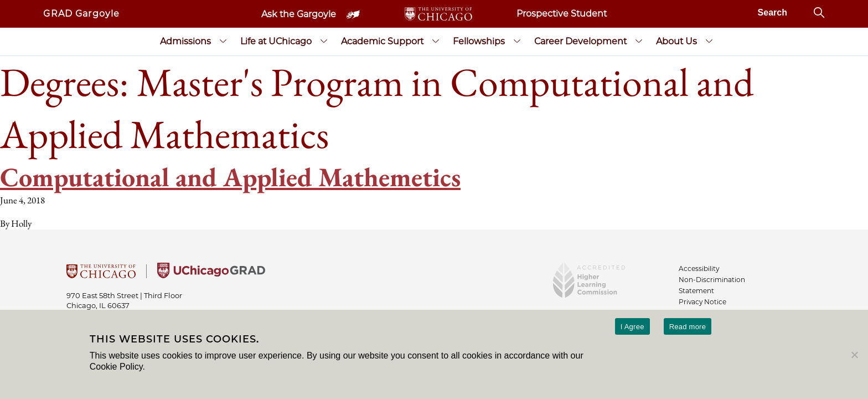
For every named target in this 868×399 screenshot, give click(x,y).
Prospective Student (562, 14)
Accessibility (699, 268)
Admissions (185, 41)
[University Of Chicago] (101, 275)
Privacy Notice (702, 302)
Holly (21, 223)
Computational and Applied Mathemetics (230, 177)
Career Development (580, 41)
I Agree (632, 327)
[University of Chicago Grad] (211, 275)
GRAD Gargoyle (81, 14)
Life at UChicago (276, 41)
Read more (688, 327)
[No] (854, 355)
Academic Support (382, 41)
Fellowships (479, 41)
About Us (676, 41)
